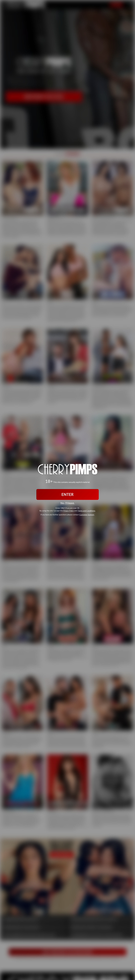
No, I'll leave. (67, 503)
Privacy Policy (69, 511)
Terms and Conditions (86, 511)
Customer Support (87, 515)
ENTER (67, 494)
